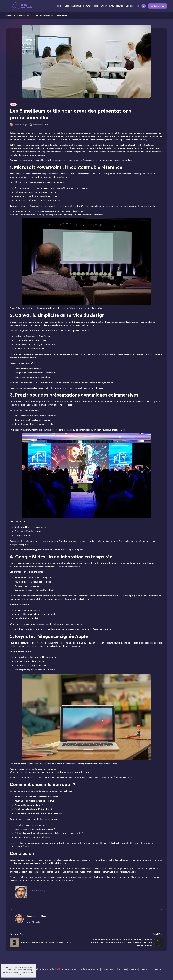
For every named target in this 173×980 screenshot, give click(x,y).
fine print (17, 970)
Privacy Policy (147, 969)
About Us (133, 969)
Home (8, 15)
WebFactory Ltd (72, 969)
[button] (158, 6)
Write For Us (121, 969)
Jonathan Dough (38, 916)
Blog (13, 104)
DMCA (158, 969)
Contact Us (107, 969)
